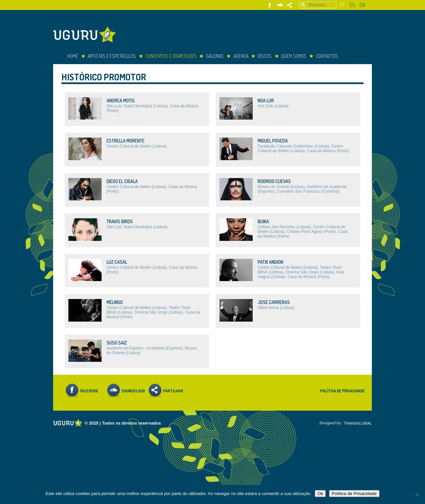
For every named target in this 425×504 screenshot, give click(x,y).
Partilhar (290, 5)
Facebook (270, 5)
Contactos (327, 56)
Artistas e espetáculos (112, 56)
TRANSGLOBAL (358, 423)
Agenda (241, 56)
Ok (320, 494)
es (352, 5)
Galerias (215, 56)
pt (342, 5)
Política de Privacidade (342, 391)
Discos (265, 56)
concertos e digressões (171, 56)
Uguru (86, 35)
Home (73, 56)
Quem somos (294, 56)
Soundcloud (280, 5)
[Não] (417, 495)
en (362, 5)
